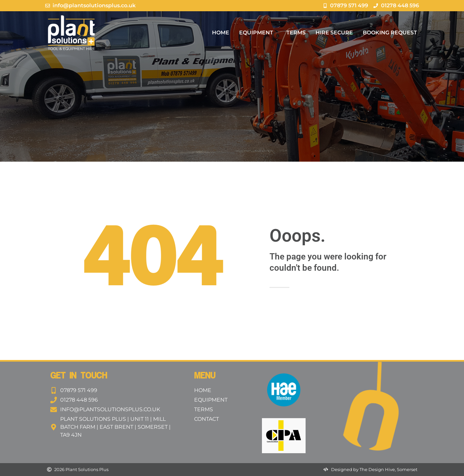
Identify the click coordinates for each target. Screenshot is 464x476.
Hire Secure (334, 33)
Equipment (258, 33)
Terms (296, 33)
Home (221, 33)
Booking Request (390, 33)
